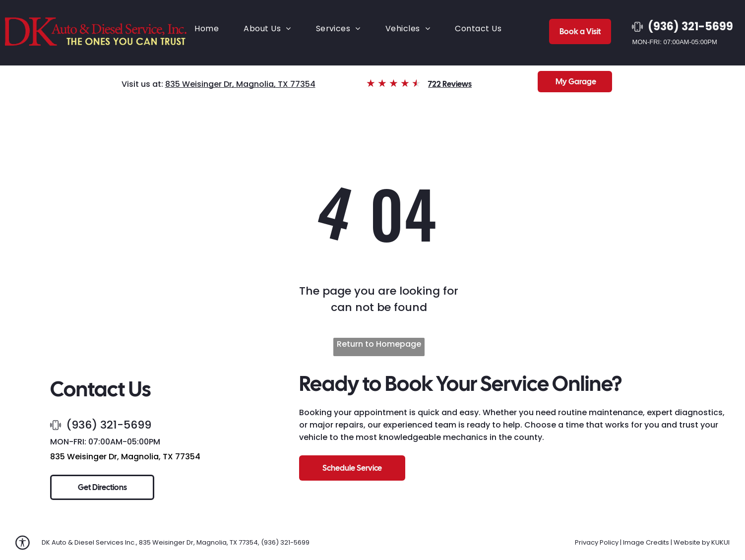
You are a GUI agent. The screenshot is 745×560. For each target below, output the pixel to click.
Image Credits (646, 542)
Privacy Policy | (598, 542)
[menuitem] (207, 29)
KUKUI (720, 542)
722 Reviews (450, 84)
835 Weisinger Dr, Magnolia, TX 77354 (240, 84)
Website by (692, 542)
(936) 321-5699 (109, 425)
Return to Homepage (379, 344)
